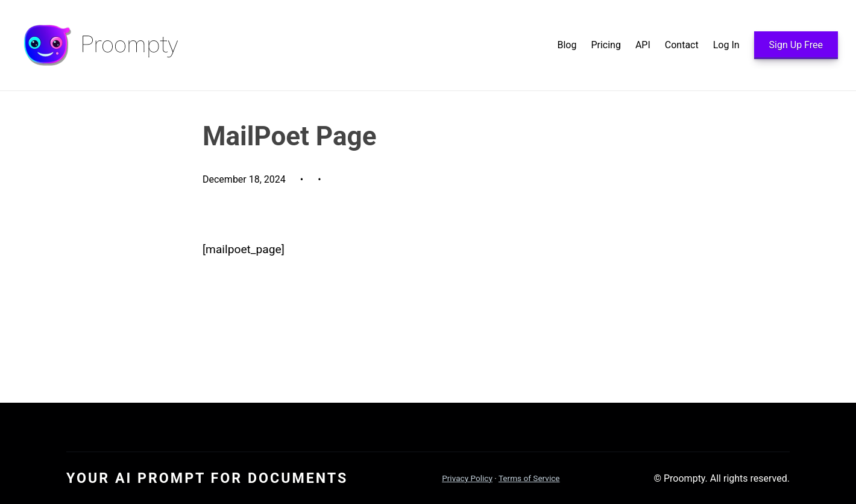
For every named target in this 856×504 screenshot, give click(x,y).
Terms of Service (529, 478)
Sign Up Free (796, 45)
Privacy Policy (467, 478)
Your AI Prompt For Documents (207, 478)
